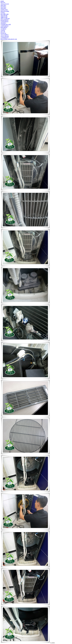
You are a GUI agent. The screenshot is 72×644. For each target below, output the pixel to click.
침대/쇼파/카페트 (5, 11)
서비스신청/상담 (5, 36)
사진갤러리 (3, 29)
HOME (2, 1)
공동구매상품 (4, 16)
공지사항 (3, 32)
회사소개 (3, 2)
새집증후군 (3, 23)
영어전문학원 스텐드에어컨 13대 (9, 39)
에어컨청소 (3, 7)
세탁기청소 (3, 5)
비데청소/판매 (4, 10)
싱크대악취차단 (4, 22)
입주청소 (3, 13)
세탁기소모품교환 (5, 19)
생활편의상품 (4, 17)
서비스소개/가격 (5, 4)
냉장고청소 (3, 8)
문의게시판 (3, 33)
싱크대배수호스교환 (6, 24)
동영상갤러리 (4, 27)
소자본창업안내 (4, 38)
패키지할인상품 (4, 14)
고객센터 (3, 30)
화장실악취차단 (4, 20)
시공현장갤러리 (4, 26)
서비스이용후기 (4, 35)
